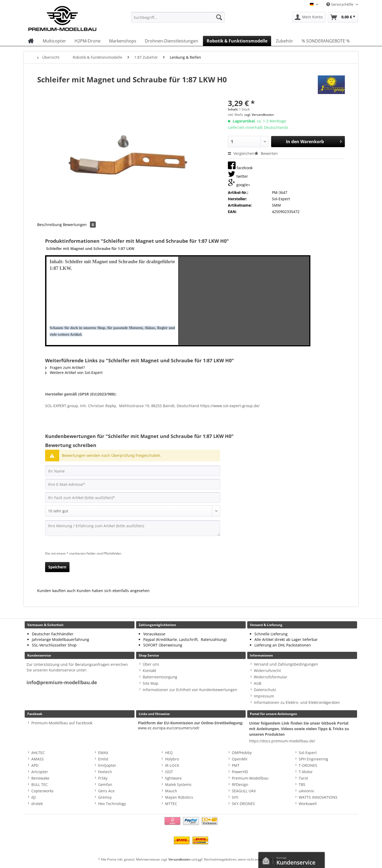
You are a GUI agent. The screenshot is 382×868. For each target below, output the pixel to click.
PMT (236, 765)
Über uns (151, 664)
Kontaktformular (267, 860)
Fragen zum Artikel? (65, 367)
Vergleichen (241, 153)
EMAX (103, 753)
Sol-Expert (308, 753)
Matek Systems (178, 784)
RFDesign (240, 784)
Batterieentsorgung (160, 677)
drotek (37, 804)
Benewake (40, 778)
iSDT (169, 772)
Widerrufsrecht (267, 671)
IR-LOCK (172, 765)
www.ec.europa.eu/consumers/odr (169, 728)
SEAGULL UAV (244, 791)
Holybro (172, 759)
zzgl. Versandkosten (259, 115)
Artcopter (40, 772)
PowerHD (240, 772)
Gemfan (105, 784)
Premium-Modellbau (250, 778)
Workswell (308, 804)
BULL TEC (40, 784)
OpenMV (240, 759)
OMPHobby (242, 753)
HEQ (169, 753)
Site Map (151, 683)
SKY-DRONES (243, 804)
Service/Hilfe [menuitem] (340, 4)
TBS (302, 784)
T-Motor (306, 772)
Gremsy (105, 797)
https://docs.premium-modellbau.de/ (282, 741)
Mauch (171, 791)
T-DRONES (308, 765)
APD (35, 765)
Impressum (264, 696)
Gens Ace (106, 791)
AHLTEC (38, 753)
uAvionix (306, 791)
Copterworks (42, 791)
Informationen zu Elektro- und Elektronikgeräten (297, 702)
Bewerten (266, 153)
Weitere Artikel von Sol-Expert (74, 373)
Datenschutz (265, 690)
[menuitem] (178, 20)
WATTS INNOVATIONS (318, 797)
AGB (258, 683)
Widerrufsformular (271, 677)
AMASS (38, 759)
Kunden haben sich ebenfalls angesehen (113, 591)
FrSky (103, 778)
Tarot (303, 778)
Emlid (103, 759)
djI (34, 797)
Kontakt (149, 671)
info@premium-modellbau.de (62, 682)
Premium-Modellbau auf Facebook (62, 723)
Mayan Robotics (179, 797)
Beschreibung (49, 225)
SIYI (235, 797)
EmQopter (107, 765)
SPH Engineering (313, 759)
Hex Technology (112, 804)
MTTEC (171, 804)
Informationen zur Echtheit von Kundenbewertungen (190, 690)
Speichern (57, 567)
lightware (173, 778)
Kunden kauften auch (56, 591)
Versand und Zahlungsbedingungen (286, 664)
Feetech (105, 772)
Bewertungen (79, 225)
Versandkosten (179, 859)
